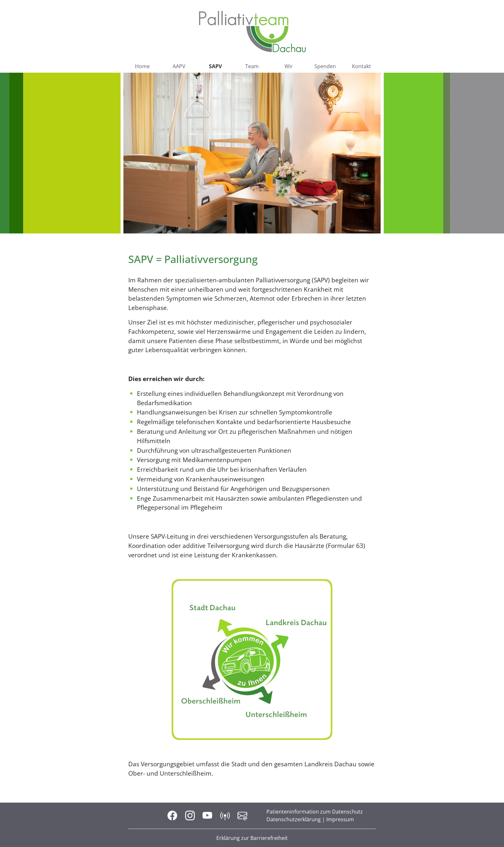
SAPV (215, 66)
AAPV (179, 66)
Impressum (340, 819)
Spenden (325, 66)
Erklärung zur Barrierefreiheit (252, 838)
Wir (289, 66)
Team (252, 66)
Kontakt (361, 66)
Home (142, 66)
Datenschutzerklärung (294, 819)
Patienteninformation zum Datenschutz (315, 812)
